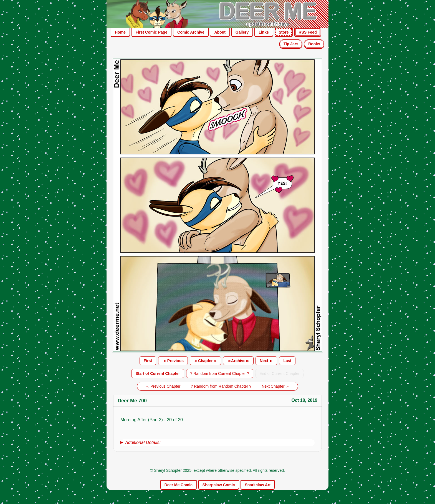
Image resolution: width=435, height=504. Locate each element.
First (148, 361)
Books (314, 44)
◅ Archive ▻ (238, 361)
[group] (217, 443)
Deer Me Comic (179, 485)
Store (284, 32)
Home (120, 32)
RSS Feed (308, 32)
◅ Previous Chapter (163, 386)
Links (264, 32)
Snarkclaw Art (258, 485)
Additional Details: (143, 442)
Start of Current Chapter (158, 373)
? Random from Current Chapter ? (220, 373)
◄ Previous (173, 361)
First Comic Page (151, 32)
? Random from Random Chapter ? (221, 386)
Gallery (242, 32)
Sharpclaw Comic (219, 485)
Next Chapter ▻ (275, 386)
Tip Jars (291, 44)
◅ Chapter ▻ (205, 361)
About (220, 32)
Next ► (266, 361)
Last (287, 361)
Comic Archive (191, 32)
